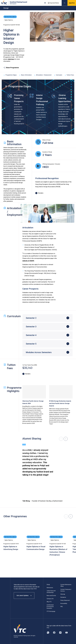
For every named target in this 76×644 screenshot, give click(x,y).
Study (48, 585)
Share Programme (11, 68)
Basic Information (25, 75)
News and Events (51, 596)
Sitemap (63, 594)
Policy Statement (65, 600)
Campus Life (50, 599)
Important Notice (53, 3)
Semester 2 (31, 318)
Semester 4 (31, 335)
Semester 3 (31, 327)
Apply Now (72, 3)
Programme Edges (10, 75)
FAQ (62, 607)
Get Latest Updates (24, 595)
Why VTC (49, 602)
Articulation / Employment (43, 75)
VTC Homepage (51, 611)
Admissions (50, 588)
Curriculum (58, 75)
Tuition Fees (69, 75)
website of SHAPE (28, 261)
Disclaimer (63, 597)
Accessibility (64, 603)
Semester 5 (31, 344)
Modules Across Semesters (39, 352)
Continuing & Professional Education (50, 607)
